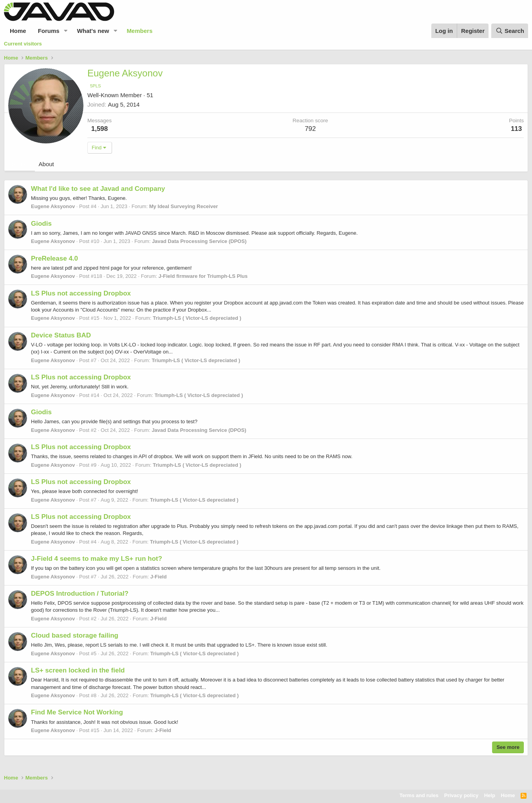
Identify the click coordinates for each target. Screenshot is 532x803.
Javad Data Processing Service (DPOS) (199, 241)
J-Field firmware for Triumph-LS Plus (203, 276)
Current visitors (23, 44)
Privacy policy (461, 795)
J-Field (159, 577)
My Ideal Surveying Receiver (184, 206)
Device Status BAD (61, 335)
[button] (66, 31)
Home (18, 31)
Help (490, 795)
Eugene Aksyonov (53, 206)
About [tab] (46, 164)
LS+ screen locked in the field (78, 670)
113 (516, 129)
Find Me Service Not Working (77, 712)
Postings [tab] (20, 164)
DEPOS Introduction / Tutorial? (80, 594)
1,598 (100, 129)
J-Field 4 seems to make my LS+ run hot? (97, 559)
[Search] (510, 31)
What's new (93, 31)
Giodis (41, 224)
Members (139, 31)
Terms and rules (419, 795)
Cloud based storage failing (75, 635)
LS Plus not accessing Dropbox (81, 293)
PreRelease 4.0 (54, 258)
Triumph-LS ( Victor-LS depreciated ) (197, 318)
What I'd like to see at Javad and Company (98, 189)
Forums (49, 31)
